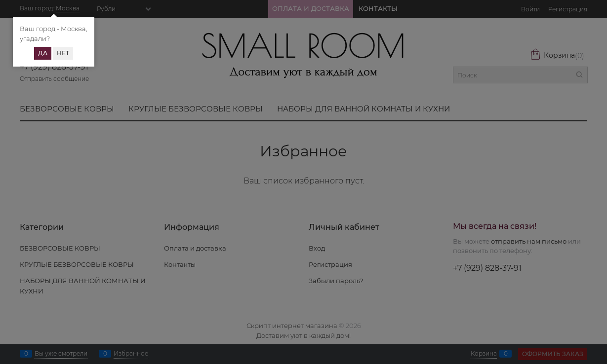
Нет (63, 53)
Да (43, 53)
